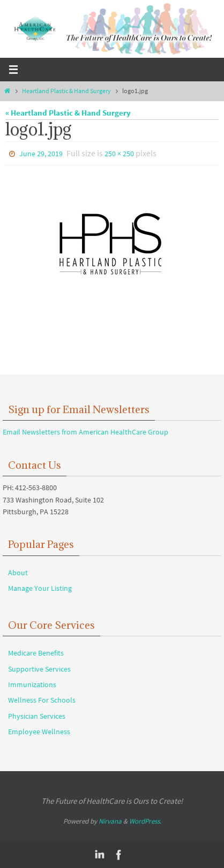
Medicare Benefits (36, 653)
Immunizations (32, 684)
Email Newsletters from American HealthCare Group (85, 432)
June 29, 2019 (41, 154)
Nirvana (110, 821)
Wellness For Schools (42, 700)
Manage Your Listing (40, 588)
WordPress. (145, 821)
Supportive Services (39, 669)
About (18, 573)
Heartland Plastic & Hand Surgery (66, 91)
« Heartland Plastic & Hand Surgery (68, 113)
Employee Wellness (39, 732)
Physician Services (37, 716)
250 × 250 (119, 154)
